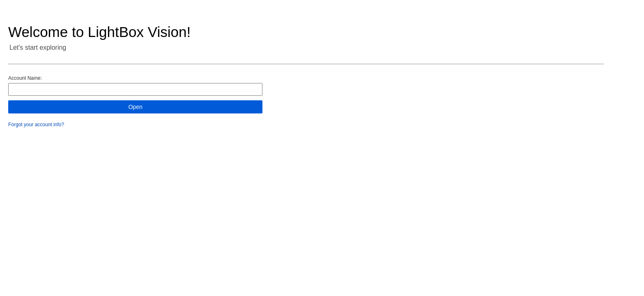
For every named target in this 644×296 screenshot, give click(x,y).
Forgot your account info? (36, 125)
